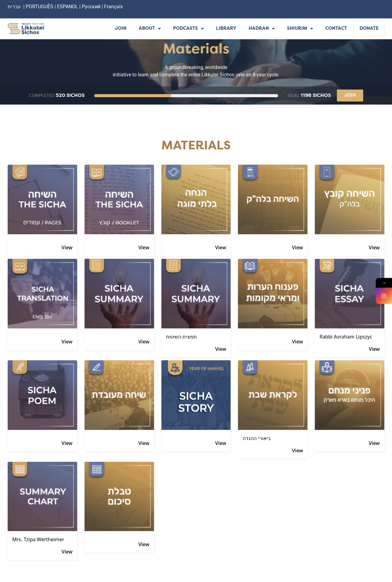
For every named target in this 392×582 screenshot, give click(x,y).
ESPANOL (68, 7)
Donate (369, 29)
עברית (14, 7)
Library (226, 29)
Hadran (262, 29)
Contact (336, 29)
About (150, 29)
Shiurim (300, 29)
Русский (92, 7)
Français (113, 7)
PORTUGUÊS (40, 7)
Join (121, 29)
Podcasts (188, 29)
